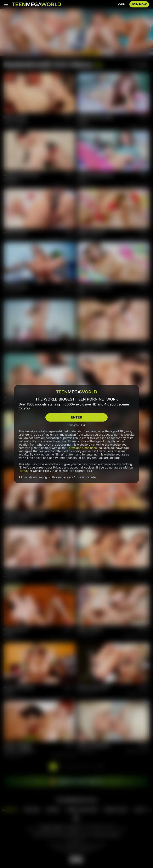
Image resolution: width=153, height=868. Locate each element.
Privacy (24, 470)
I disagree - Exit (76, 425)
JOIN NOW (139, 4)
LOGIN (121, 4)
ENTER (76, 417)
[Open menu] (6, 4)
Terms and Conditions (82, 448)
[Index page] (37, 4)
